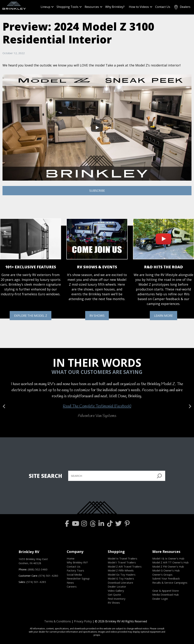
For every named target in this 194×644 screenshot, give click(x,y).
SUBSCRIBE (97, 191)
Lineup (45, 7)
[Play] (97, 128)
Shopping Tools (67, 7)
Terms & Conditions (58, 621)
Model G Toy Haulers (121, 578)
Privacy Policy (83, 621)
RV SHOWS (97, 316)
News (70, 583)
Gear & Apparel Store (166, 591)
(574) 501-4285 (36, 582)
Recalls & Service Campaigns (170, 583)
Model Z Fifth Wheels (121, 570)
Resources (92, 7)
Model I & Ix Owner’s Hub (168, 558)
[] (159, 476)
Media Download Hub (166, 595)
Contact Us (163, 7)
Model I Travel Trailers (122, 562)
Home (71, 558)
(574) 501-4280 (48, 576)
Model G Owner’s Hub (166, 570)
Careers (72, 586)
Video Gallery (116, 591)
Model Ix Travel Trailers (123, 558)
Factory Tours (75, 570)
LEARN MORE (163, 316)
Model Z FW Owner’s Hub (168, 566)
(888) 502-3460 (38, 569)
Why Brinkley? (115, 7)
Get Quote (114, 595)
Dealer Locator (117, 586)
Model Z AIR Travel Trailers (125, 566)
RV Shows (114, 603)
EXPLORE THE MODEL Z (31, 316)
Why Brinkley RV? (77, 562)
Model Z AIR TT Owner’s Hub (170, 562)
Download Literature (120, 583)
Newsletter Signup (78, 578)
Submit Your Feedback (166, 578)
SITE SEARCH (45, 476)
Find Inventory (117, 599)
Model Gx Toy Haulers (122, 575)
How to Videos (139, 7)
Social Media (74, 575)
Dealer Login (160, 599)
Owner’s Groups (162, 575)
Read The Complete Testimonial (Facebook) (97, 406)
